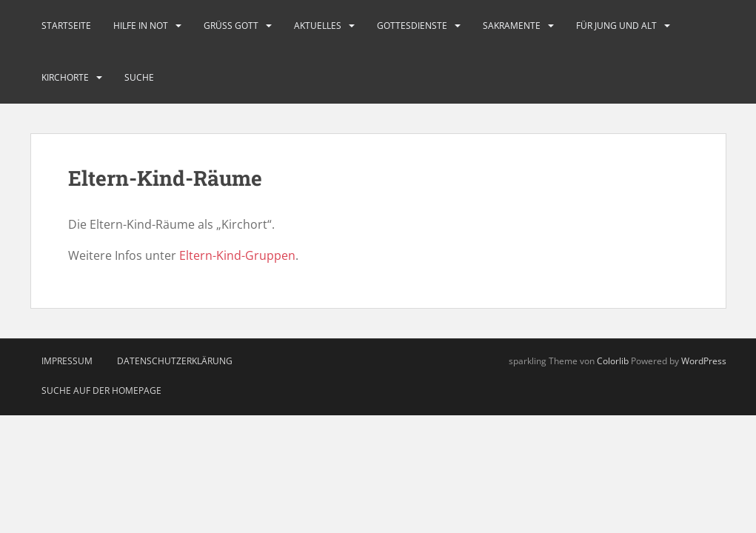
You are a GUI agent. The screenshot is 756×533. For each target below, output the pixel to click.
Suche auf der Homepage (101, 390)
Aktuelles (318, 26)
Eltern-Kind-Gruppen (237, 255)
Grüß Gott (231, 26)
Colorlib (613, 361)
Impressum (67, 361)
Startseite (66, 26)
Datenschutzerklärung (175, 361)
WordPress (704, 361)
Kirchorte (65, 77)
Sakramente (512, 26)
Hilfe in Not (141, 26)
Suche (139, 77)
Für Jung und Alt (616, 26)
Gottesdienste (412, 26)
